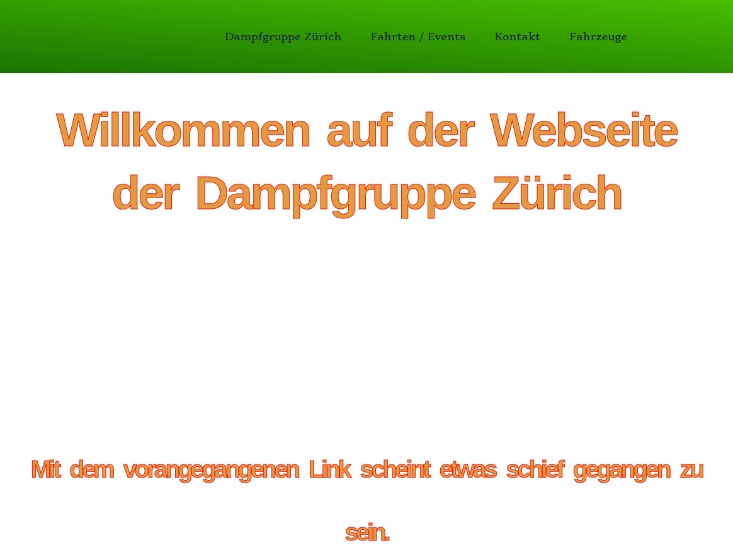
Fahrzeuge (598, 36)
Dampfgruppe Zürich (283, 36)
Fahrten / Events (418, 36)
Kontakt (517, 36)
